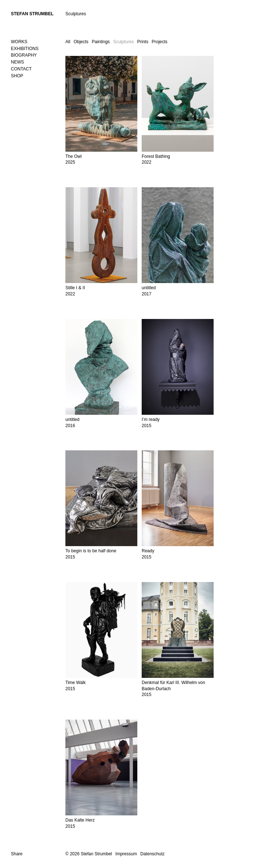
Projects (160, 42)
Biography (24, 55)
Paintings (101, 42)
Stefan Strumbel (32, 14)
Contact (21, 69)
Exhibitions (25, 49)
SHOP (17, 76)
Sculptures (123, 42)
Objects (81, 42)
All (68, 42)
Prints (143, 42)
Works (19, 42)
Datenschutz (152, 854)
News (17, 62)
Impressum (126, 854)
